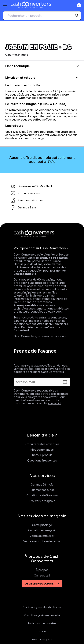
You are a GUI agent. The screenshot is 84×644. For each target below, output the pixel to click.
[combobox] (42, 16)
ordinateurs (22, 312)
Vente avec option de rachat (42, 541)
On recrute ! (42, 576)
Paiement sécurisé (42, 490)
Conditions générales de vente (42, 615)
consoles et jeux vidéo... (47, 312)
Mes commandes (42, 450)
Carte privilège (42, 525)
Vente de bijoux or (42, 536)
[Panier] (79, 5)
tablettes (63, 309)
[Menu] (5, 5)
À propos (42, 570)
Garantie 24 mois (42, 485)
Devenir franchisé (39, 584)
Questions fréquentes (42, 461)
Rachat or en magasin (42, 530)
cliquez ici (55, 403)
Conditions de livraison (42, 496)
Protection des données (42, 623)
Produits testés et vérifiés (42, 444)
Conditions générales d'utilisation (42, 607)
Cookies (42, 632)
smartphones (46, 309)
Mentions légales (42, 640)
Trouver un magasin (42, 501)
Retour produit (42, 455)
